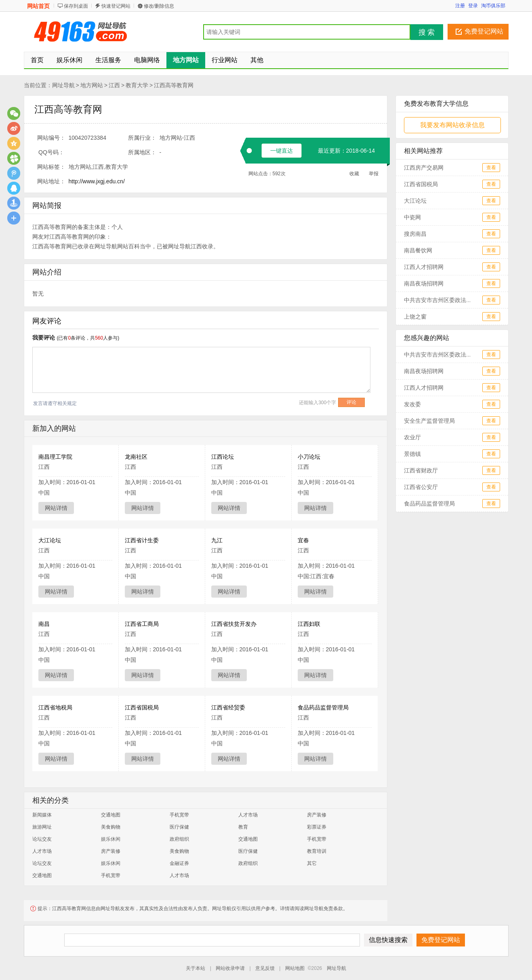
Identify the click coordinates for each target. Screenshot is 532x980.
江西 (114, 85)
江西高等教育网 (174, 85)
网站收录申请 (230, 968)
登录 (473, 6)
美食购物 (111, 827)
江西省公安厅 (421, 487)
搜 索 (427, 32)
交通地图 (111, 815)
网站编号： (51, 138)
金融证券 (179, 863)
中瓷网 (412, 217)
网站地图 (295, 968)
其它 (312, 863)
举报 (374, 174)
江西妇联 (309, 624)
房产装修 (317, 815)
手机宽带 (179, 815)
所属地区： (142, 152)
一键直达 (282, 151)
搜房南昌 (415, 234)
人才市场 (248, 815)
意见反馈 (265, 968)
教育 (243, 827)
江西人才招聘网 (424, 267)
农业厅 (412, 437)
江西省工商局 (142, 624)
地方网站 (92, 85)
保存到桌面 (76, 6)
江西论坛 (223, 457)
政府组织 (179, 839)
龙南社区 (136, 457)
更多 (14, 218)
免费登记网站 (484, 31)
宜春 (303, 540)
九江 (217, 540)
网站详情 (56, 508)
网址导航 (63, 85)
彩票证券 (317, 827)
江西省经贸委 (228, 707)
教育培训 (317, 851)
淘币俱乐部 (493, 6)
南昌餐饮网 (418, 250)
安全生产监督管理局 (429, 421)
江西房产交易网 (424, 168)
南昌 (44, 624)
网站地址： (51, 181)
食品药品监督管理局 (323, 707)
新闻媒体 (42, 815)
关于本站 (196, 968)
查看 (491, 168)
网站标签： (51, 167)
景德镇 (412, 454)
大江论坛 (50, 540)
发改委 (412, 404)
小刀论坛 (309, 457)
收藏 (354, 174)
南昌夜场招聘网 (424, 283)
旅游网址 (42, 827)
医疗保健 (179, 827)
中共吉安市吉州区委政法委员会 (444, 300)
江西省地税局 (55, 707)
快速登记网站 (116, 6)
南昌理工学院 (55, 457)
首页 (37, 60)
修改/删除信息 (159, 6)
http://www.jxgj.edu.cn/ (97, 181)
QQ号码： (51, 152)
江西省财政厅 (421, 470)
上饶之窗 (415, 317)
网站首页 (38, 6)
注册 (460, 6)
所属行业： (142, 138)
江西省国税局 (142, 707)
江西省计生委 (142, 540)
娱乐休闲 (111, 839)
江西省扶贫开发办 (234, 624)
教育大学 (137, 85)
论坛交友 (42, 839)
